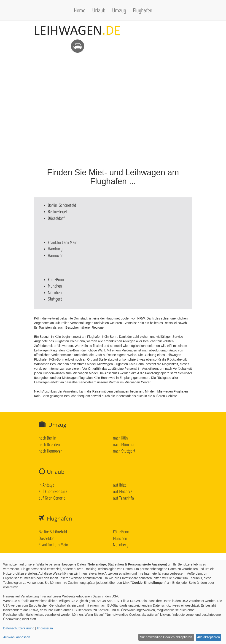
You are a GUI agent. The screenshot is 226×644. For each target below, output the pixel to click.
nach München (124, 445)
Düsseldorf (56, 218)
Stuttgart (55, 299)
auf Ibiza (120, 485)
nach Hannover (50, 451)
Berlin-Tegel (57, 212)
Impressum (45, 628)
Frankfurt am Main (63, 242)
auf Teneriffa (123, 498)
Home (80, 10)
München (55, 286)
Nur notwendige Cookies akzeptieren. (166, 637)
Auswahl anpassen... (18, 637)
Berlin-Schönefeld (62, 205)
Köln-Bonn (56, 280)
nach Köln (120, 438)
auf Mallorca (123, 491)
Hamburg (55, 249)
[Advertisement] (113, 85)
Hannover (55, 255)
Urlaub (99, 10)
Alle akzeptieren (209, 637)
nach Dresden (49, 445)
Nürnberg (55, 293)
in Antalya (46, 485)
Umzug (119, 10)
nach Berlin (47, 438)
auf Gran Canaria (52, 498)
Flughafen (143, 10)
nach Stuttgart (124, 451)
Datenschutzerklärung (19, 628)
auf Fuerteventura (53, 491)
